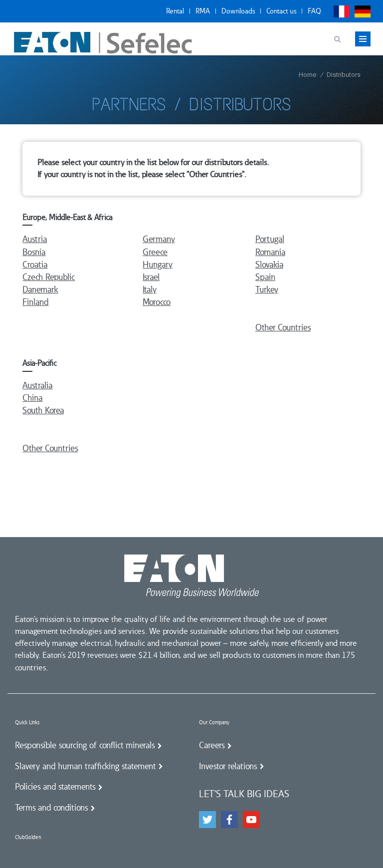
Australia (37, 385)
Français (342, 11)
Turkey (267, 289)
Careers (212, 745)
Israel (151, 277)
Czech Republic (49, 277)
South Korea (43, 410)
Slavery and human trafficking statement (85, 766)
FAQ (314, 11)
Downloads (238, 11)
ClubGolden (28, 837)
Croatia (35, 265)
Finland (35, 302)
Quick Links (27, 723)
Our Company (214, 723)
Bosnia (34, 252)
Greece (155, 252)
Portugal (270, 239)
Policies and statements (55, 787)
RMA (203, 11)
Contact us (281, 11)
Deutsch (363, 11)
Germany (159, 239)
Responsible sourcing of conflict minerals (85, 745)
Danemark (40, 289)
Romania (270, 252)
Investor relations (228, 766)
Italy (150, 289)
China (32, 398)
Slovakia (269, 265)
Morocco (157, 302)
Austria (35, 239)
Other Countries (283, 327)
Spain (265, 277)
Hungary (158, 265)
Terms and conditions (51, 808)
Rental (175, 11)
